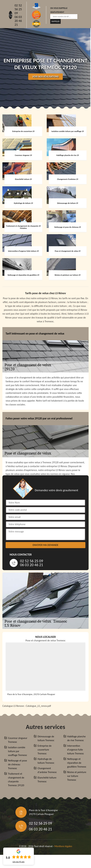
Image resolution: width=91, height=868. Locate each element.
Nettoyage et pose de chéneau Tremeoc (17, 764)
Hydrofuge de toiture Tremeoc (46, 761)
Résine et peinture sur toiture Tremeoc (77, 776)
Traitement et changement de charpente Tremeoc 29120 (16, 780)
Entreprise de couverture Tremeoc (45, 750)
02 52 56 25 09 (18, 9)
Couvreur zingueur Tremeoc (18, 740)
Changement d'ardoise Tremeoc (47, 770)
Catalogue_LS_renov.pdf (38, 706)
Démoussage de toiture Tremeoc (46, 738)
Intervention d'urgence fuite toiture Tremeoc (76, 750)
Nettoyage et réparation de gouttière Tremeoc (77, 763)
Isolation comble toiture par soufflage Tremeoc (18, 751)
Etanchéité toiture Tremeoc (47, 780)
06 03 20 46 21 (18, 21)
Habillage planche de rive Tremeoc (76, 738)
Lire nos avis (18, 862)
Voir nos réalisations (46, 77)
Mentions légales (63, 846)
